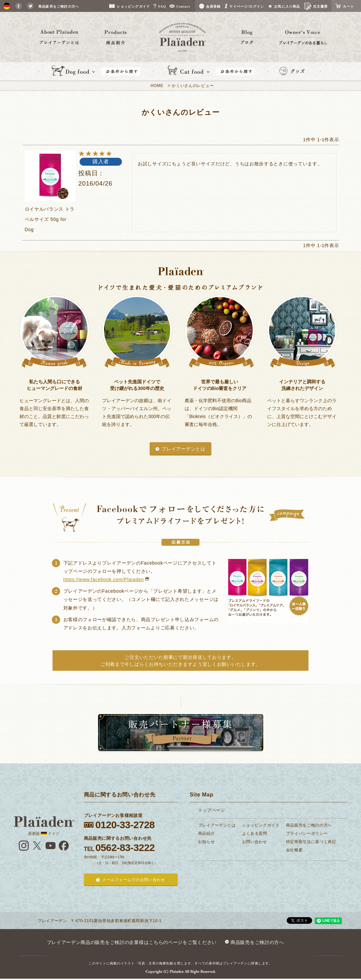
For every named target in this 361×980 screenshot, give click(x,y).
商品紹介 (207, 833)
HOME (157, 86)
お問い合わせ (255, 842)
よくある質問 (255, 833)
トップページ (212, 810)
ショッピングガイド (261, 825)
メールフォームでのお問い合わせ (134, 880)
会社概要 (294, 850)
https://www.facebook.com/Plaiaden (104, 579)
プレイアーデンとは (183, 449)
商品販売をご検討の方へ (309, 825)
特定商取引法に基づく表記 (311, 842)
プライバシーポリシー (307, 833)
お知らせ (207, 842)
